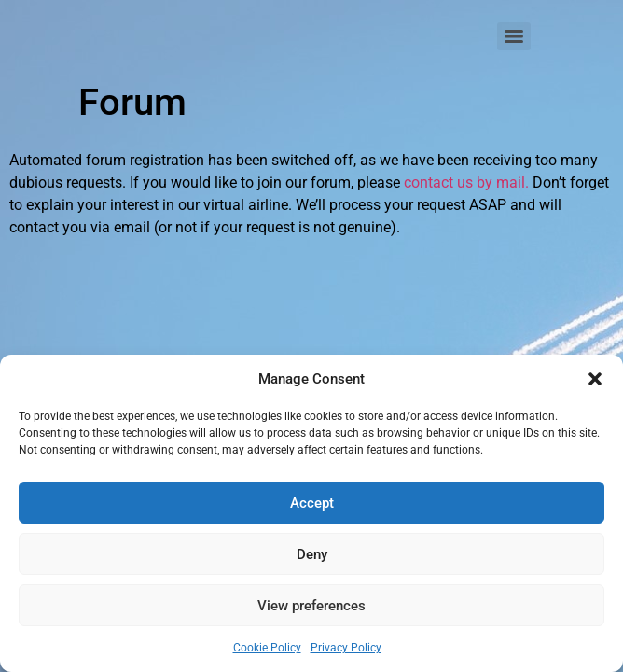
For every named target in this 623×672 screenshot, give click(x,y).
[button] (595, 379)
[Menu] (514, 36)
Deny (312, 554)
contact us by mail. (466, 182)
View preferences (311, 606)
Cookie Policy (267, 648)
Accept (312, 503)
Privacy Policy (346, 648)
